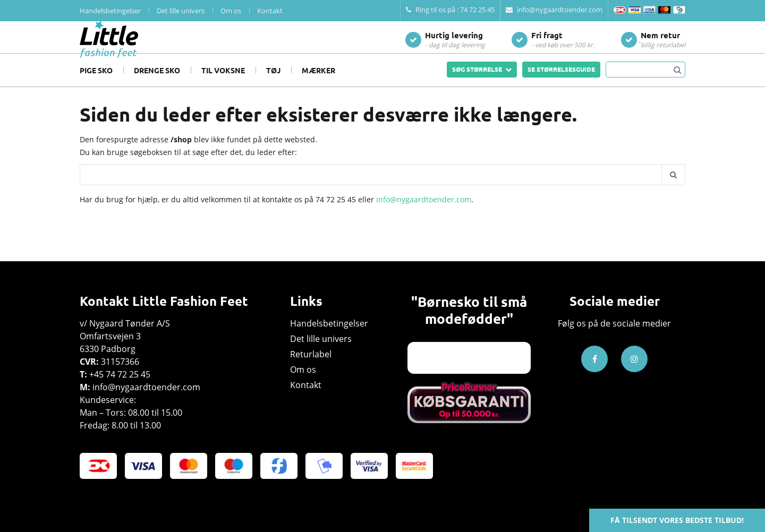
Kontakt (270, 11)
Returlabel (311, 354)
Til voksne (223, 86)
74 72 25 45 (336, 215)
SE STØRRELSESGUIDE (561, 85)
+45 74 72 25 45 (120, 374)
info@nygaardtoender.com (554, 10)
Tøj (273, 86)
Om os (231, 11)
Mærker (318, 86)
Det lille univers (181, 11)
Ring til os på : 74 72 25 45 (450, 10)
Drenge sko (157, 86)
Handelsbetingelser (110, 11)
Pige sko (96, 86)
